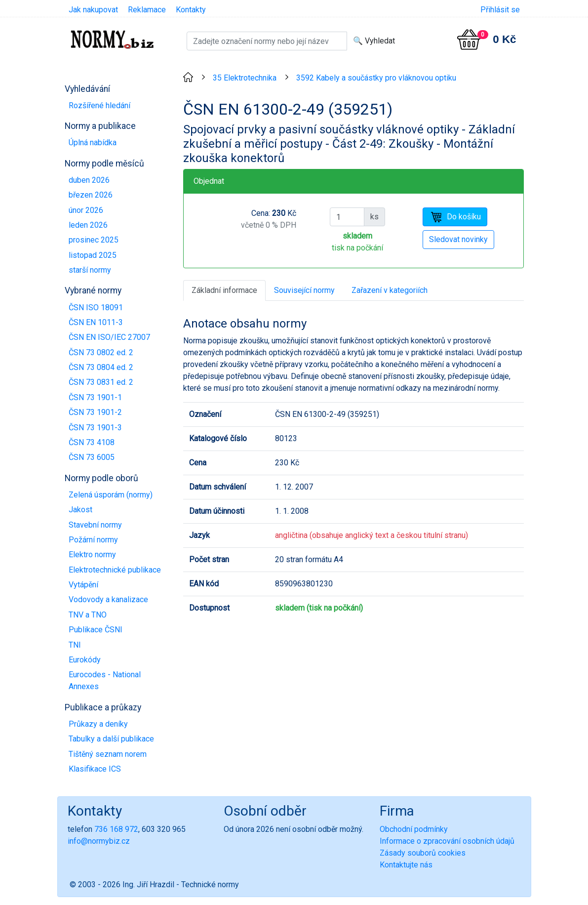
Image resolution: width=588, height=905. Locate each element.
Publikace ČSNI (96, 630)
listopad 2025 (93, 255)
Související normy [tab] (304, 290)
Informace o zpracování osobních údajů (447, 841)
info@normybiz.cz (99, 841)
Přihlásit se (500, 10)
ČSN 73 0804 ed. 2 (101, 367)
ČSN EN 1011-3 (96, 322)
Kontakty (191, 10)
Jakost (80, 510)
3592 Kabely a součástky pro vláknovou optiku (376, 78)
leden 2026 (88, 225)
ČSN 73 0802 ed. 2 (101, 352)
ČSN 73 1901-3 (95, 428)
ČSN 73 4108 (92, 442)
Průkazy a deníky (98, 724)
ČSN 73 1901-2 (95, 412)
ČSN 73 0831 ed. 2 (101, 382)
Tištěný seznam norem (108, 754)
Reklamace (147, 10)
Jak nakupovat (93, 10)
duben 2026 (89, 180)
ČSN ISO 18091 (96, 308)
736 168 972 (116, 829)
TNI (75, 645)
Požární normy (93, 540)
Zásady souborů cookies (423, 853)
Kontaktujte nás (406, 865)
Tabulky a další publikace (111, 739)
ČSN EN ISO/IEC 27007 (109, 337)
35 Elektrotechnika (245, 78)
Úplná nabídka (93, 143)
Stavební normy (95, 525)
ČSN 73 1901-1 (95, 397)
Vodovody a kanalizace (108, 599)
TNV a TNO (88, 615)
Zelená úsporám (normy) (111, 495)
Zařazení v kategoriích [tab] (390, 290)
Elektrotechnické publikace (115, 570)
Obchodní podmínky (414, 829)
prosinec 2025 (94, 240)
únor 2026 (86, 210)
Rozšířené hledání (99, 105)
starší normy (90, 270)
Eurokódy (85, 660)
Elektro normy (92, 555)
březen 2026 (91, 195)
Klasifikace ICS (95, 769)
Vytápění (83, 585)
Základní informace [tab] (224, 290)
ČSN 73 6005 (92, 457)
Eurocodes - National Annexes (105, 680)
